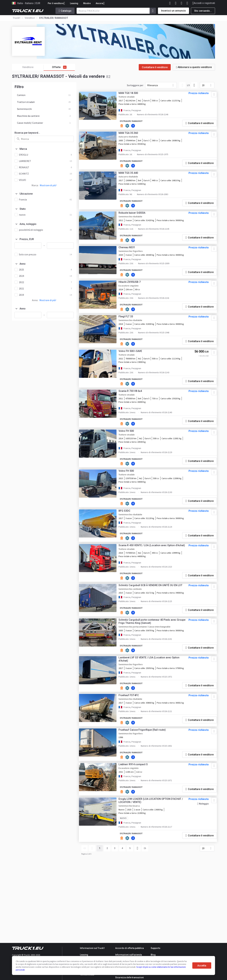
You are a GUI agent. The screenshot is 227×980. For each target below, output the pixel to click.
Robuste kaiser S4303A (136, 218)
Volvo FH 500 (130, 460)
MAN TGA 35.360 (132, 136)
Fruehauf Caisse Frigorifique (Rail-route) (146, 802)
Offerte (59, 67)
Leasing (74, 3)
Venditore (33, 67)
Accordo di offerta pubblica (130, 948)
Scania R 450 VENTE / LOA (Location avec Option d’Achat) (150, 585)
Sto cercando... (203, 11)
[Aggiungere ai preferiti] (210, 96)
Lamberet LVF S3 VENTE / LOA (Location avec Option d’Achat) (149, 718)
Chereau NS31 (131, 260)
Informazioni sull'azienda (129, 955)
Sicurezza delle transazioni (130, 977)
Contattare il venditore (155, 67)
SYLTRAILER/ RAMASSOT (136, 123)
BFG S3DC (128, 543)
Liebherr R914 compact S (137, 838)
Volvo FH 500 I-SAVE (134, 378)
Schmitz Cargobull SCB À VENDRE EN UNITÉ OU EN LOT (150, 630)
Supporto (156, 948)
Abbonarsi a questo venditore (194, 67)
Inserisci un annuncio (173, 11)
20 (203, 85)
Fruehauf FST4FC (132, 761)
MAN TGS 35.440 (132, 177)
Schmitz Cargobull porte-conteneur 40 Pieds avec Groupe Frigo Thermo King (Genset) (151, 674)
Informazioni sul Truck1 (92, 948)
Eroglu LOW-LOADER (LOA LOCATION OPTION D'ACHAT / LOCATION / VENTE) (148, 876)
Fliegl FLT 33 (130, 337)
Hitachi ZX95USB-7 (133, 301)
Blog (153, 955)
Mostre (87, 3)
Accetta (202, 966)
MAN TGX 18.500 (132, 95)
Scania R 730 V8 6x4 (134, 419)
